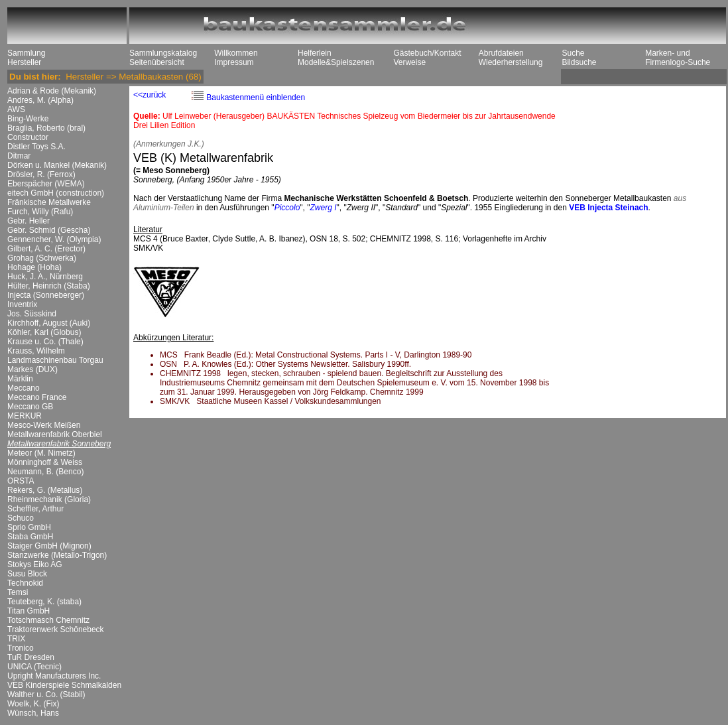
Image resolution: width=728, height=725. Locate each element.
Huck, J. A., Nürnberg (45, 277)
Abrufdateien (501, 53)
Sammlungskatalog (163, 53)
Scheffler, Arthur (35, 509)
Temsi (18, 592)
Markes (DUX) (32, 369)
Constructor (28, 137)
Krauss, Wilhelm (36, 351)
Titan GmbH (29, 611)
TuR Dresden (31, 657)
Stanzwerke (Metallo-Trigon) (57, 555)
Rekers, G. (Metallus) (45, 490)
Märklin (20, 379)
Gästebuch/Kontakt (427, 53)
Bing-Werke (28, 119)
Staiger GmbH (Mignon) (49, 546)
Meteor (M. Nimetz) (41, 453)
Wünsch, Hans (33, 713)
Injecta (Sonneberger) (46, 295)
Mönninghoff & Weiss (45, 462)
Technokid (25, 583)
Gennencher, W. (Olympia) (54, 239)
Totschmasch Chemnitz (48, 620)
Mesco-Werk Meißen (44, 425)
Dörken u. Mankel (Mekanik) (57, 165)
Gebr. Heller (29, 221)
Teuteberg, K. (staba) (44, 602)
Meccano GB (30, 407)
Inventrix (22, 304)
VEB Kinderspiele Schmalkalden (64, 685)
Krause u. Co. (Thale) (45, 342)
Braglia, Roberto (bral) (46, 128)
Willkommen (236, 53)
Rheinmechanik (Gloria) (49, 499)
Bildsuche (579, 62)
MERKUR (25, 416)
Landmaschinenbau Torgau (55, 360)
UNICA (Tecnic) (34, 667)
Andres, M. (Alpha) (40, 100)
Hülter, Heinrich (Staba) (49, 286)
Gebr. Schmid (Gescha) (49, 230)
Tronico (21, 648)
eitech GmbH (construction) (56, 193)
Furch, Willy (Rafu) (40, 212)
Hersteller (24, 62)
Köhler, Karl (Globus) (44, 332)
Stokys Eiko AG (35, 564)
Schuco (21, 518)
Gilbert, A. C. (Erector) (46, 249)
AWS (16, 109)
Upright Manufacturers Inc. (54, 676)
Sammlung (26, 53)
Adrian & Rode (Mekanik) (52, 91)
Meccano (24, 388)
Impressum (234, 62)
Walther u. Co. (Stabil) (46, 694)
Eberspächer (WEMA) (46, 184)
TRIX (16, 639)
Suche (573, 53)
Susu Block (27, 574)
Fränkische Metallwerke (49, 202)
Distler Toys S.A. (36, 147)
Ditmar (19, 156)
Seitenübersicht (157, 62)
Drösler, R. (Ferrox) (41, 174)
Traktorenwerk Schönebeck (56, 629)
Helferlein (315, 53)
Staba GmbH (30, 537)
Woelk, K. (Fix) (33, 704)
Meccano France (37, 397)
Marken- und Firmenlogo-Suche (678, 58)
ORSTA (21, 481)
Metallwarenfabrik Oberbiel (55, 434)
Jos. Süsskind (32, 314)
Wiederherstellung (511, 62)
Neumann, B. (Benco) (45, 472)
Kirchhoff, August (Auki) (49, 323)
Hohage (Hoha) (34, 267)
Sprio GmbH (29, 527)
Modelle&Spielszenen (336, 62)
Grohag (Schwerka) (42, 258)
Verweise (409, 62)
